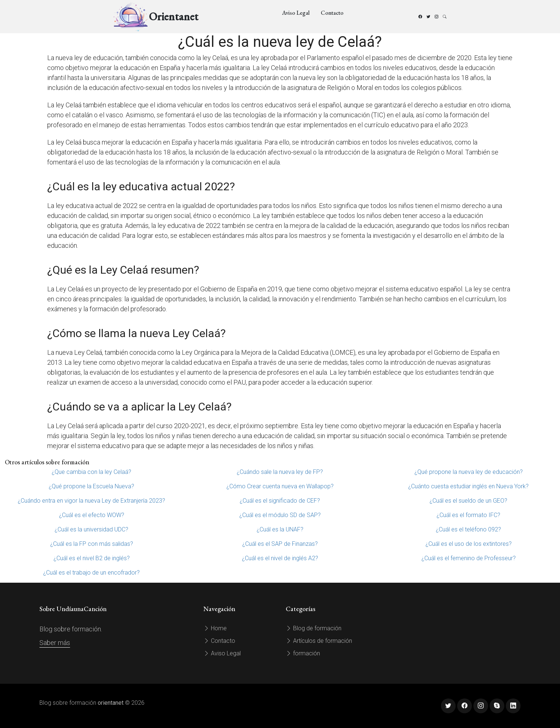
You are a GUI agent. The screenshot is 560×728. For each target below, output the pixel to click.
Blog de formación (314, 628)
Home (215, 628)
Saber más (55, 643)
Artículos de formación (319, 641)
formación (303, 653)
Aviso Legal (296, 13)
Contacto (332, 13)
